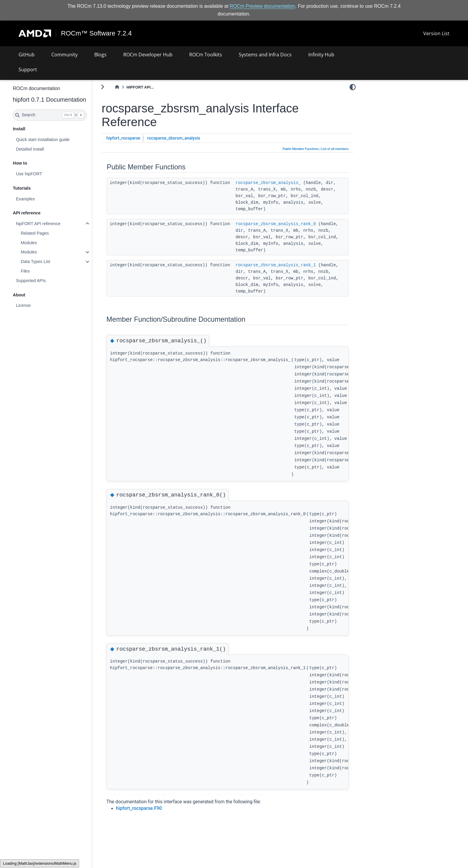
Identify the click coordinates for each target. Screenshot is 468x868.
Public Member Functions (301, 149)
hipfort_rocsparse (139, 138)
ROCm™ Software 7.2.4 (97, 33)
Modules (44, 243)
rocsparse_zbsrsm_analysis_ (284, 182)
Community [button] (64, 55)
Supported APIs (47, 281)
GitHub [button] (27, 55)
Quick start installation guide (59, 140)
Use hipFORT (45, 174)
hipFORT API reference (54, 224)
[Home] (133, 87)
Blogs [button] (100, 55)
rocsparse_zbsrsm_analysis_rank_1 (291, 265)
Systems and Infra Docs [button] (265, 55)
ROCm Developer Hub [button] (148, 55)
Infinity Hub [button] (321, 55)
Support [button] (28, 69)
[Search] (66, 115)
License (39, 305)
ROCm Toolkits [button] (206, 55)
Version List (436, 33)
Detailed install (46, 149)
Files (41, 271)
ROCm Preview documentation (262, 6)
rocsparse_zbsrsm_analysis (189, 138)
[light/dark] (353, 87)
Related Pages (50, 233)
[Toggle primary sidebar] (118, 87)
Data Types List (51, 262)
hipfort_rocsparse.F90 (155, 808)
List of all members (335, 149)
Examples (41, 199)
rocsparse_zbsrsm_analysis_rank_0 (291, 224)
